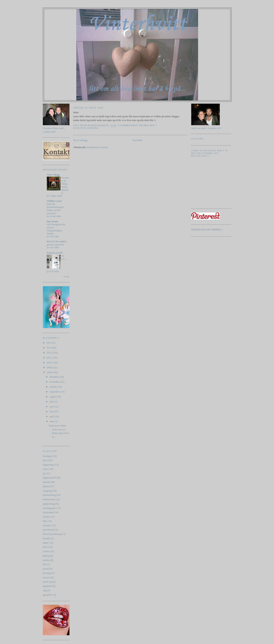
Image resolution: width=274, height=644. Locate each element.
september (55, 392)
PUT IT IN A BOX (57, 242)
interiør (46, 482)
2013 (49, 348)
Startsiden (137, 140)
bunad (46, 538)
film (45, 521)
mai (52, 411)
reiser (46, 469)
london (46, 560)
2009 (49, 367)
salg (45, 590)
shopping (47, 491)
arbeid (46, 486)
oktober (54, 387)
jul (44, 473)
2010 (49, 362)
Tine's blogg (53, 175)
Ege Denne (53, 221)
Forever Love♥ (55, 253)
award (46, 569)
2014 (49, 343)
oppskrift (47, 586)
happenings (48, 465)
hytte (45, 547)
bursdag (47, 573)
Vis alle (67, 277)
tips (45, 460)
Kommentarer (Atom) (97, 147)
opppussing (48, 504)
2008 (49, 372)
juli (52, 402)
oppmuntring (49, 495)
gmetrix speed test (55, 245)
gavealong (48, 530)
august (53, 397)
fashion (46, 517)
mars (52, 421)
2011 (49, 358)
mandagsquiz (49, 508)
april (52, 416)
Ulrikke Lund (54, 201)
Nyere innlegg (80, 140)
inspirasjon (48, 512)
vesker (46, 551)
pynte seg (47, 582)
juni (52, 407)
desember (55, 377)
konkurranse (49, 499)
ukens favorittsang (52, 534)
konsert (46, 577)
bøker (46, 543)
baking (46, 556)
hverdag (47, 456)
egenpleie (48, 595)
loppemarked (49, 478)
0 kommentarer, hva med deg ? (137, 125)
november (55, 382)
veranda (47, 525)
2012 (49, 353)
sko (45, 564)
